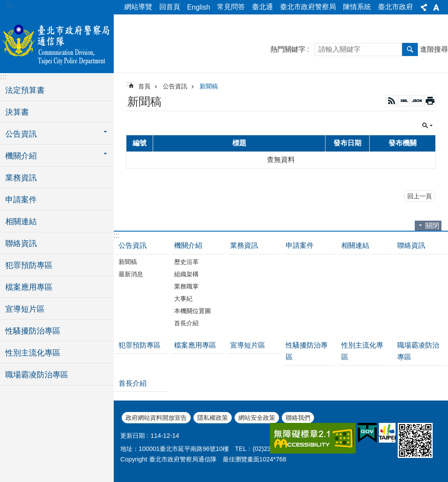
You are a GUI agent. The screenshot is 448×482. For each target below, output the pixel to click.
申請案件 (21, 200)
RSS (392, 101)
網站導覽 (138, 7)
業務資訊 (21, 178)
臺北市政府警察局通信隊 (57, 42)
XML (404, 101)
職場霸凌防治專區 (37, 375)
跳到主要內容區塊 (5, 5)
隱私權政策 (213, 418)
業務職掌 (186, 286)
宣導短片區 (25, 309)
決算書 (17, 112)
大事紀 (183, 299)
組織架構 (186, 274)
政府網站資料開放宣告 (156, 418)
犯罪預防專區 (29, 265)
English (199, 7)
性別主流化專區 (33, 353)
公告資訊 (175, 86)
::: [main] (129, 84)
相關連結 (21, 222)
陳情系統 (357, 7)
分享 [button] (424, 7)
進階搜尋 (434, 49)
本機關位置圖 (192, 311)
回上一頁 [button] (420, 196)
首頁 (144, 86)
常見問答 (231, 7)
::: (9, 5)
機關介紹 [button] (21, 156)
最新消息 (131, 274)
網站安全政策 (257, 418)
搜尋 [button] (410, 49)
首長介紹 (186, 323)
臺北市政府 (395, 7)
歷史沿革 (186, 262)
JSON (417, 101)
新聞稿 (209, 86)
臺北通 (262, 7)
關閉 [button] (427, 126)
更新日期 (133, 436)
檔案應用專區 (29, 287)
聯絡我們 (298, 418)
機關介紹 (188, 245)
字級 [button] (436, 7)
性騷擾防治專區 (33, 331)
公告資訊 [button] (21, 134)
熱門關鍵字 (288, 49)
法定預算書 (25, 90)
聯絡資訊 (21, 243)
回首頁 (170, 7)
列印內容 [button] (430, 101)
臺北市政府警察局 (308, 7)
